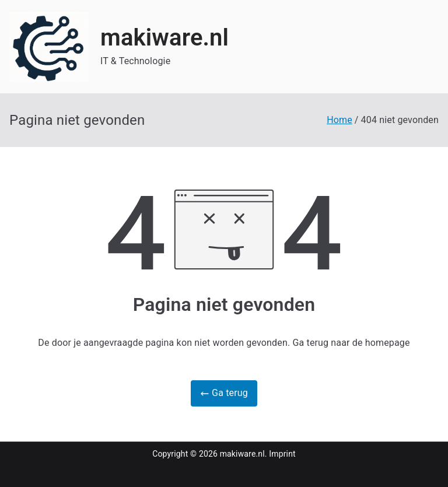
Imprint (282, 454)
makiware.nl (164, 38)
